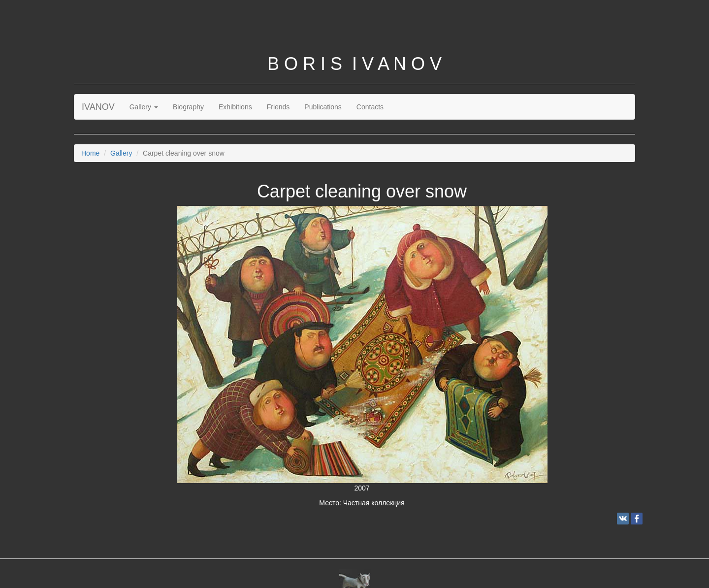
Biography (188, 107)
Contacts (370, 107)
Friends (278, 107)
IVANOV (98, 107)
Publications (323, 107)
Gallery (144, 107)
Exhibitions (235, 107)
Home (90, 153)
